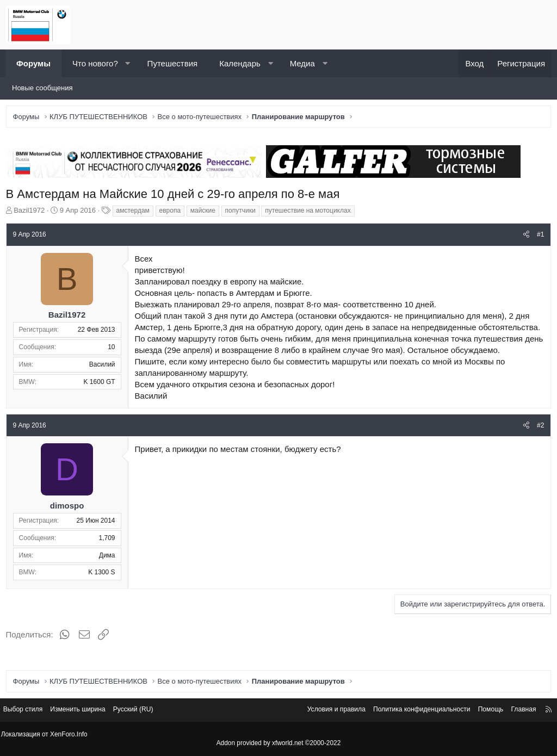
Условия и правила (315, 711)
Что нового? (95, 63)
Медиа (302, 63)
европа (172, 213)
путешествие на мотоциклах (310, 213)
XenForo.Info (71, 735)
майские (205, 213)
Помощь (480, 711)
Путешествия (173, 63)
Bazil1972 (32, 212)
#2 (538, 439)
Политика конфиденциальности (406, 711)
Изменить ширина (90, 711)
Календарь (240, 63)
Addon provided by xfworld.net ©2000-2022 (278, 743)
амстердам (135, 213)
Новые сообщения (42, 88)
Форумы (33, 63)
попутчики (243, 213)
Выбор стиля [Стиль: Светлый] (32, 711)
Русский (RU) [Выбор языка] (149, 711)
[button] (128, 63)
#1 (538, 237)
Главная (515, 711)
